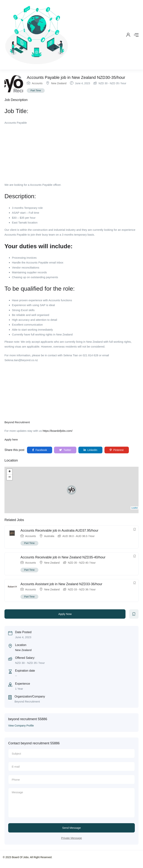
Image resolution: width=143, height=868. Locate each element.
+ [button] (10, 472)
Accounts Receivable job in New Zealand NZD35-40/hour (63, 557)
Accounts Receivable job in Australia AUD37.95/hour (59, 531)
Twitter (65, 450)
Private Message (71, 838)
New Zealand (59, 83)
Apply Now (65, 614)
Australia (49, 536)
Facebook (40, 450)
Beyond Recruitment (17, 422)
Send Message (71, 828)
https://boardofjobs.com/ (58, 431)
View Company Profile (21, 726)
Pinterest (117, 450)
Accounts (37, 83)
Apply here (11, 439)
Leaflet (135, 508)
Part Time (36, 90)
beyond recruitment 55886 (28, 719)
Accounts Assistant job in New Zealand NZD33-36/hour (61, 584)
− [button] (10, 477)
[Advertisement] (71, 155)
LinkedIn (90, 450)
